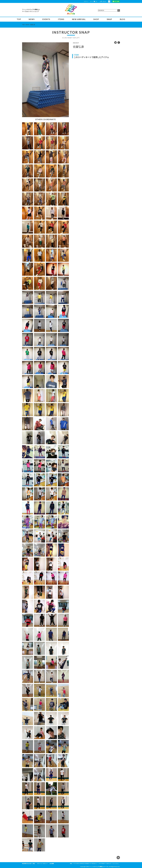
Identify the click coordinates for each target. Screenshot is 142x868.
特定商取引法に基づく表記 (29, 864)
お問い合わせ (103, 1)
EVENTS (46, 19)
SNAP (109, 19)
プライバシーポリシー (42, 864)
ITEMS (61, 19)
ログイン (86, 1)
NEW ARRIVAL (79, 19)
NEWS (32, 19)
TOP (19, 19)
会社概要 (52, 864)
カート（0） (94, 1)
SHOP (96, 19)
